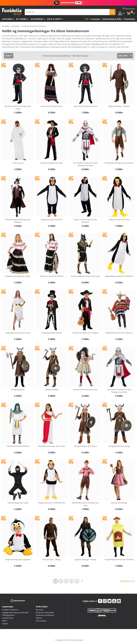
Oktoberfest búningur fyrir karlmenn (119, 163)
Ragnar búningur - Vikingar (119, 106)
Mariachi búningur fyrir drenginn (85, 333)
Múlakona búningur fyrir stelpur (18, 276)
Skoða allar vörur (127, 581)
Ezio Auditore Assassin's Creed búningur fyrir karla (85, 164)
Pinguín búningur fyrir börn (52, 220)
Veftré (4, 621)
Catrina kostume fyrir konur (52, 106)
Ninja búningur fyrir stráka (18, 503)
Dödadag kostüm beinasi (52, 333)
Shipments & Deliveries (45, 615)
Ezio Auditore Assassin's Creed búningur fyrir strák (119, 391)
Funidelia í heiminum (10, 610)
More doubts (41, 621)
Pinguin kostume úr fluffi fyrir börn (52, 503)
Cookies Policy (8, 618)
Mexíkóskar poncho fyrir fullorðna (119, 333)
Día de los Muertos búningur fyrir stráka (18, 107)
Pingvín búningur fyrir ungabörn (18, 559)
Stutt (8, 56)
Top (86, 19)
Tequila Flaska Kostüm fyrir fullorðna (119, 559)
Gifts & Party (54, 19)
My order (40, 610)
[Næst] (82, 581)
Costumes (7, 19)
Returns (39, 618)
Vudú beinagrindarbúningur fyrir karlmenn (18, 221)
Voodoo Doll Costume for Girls (85, 389)
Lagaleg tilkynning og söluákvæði (15, 612)
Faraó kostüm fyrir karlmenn (18, 446)
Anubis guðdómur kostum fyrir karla (85, 276)
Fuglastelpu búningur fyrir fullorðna (119, 276)
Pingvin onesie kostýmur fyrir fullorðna (85, 221)
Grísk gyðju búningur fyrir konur (18, 333)
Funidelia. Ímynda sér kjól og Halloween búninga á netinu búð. (12, 12)
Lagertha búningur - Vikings (85, 559)
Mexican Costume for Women (52, 276)
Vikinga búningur (18, 389)
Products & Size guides (45, 612)
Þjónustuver (18, 601)
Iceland (5, 624)
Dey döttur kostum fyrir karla (85, 106)
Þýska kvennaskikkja (119, 503)
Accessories (37, 19)
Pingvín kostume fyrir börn (119, 220)
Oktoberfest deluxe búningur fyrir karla (85, 504)
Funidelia (6, 26)
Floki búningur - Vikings (52, 559)
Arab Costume (18, 163)
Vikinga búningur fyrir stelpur (85, 446)
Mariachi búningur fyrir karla (52, 163)
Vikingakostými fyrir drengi (119, 446)
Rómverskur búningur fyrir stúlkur (52, 446)
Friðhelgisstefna (8, 615)
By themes (21, 19)
